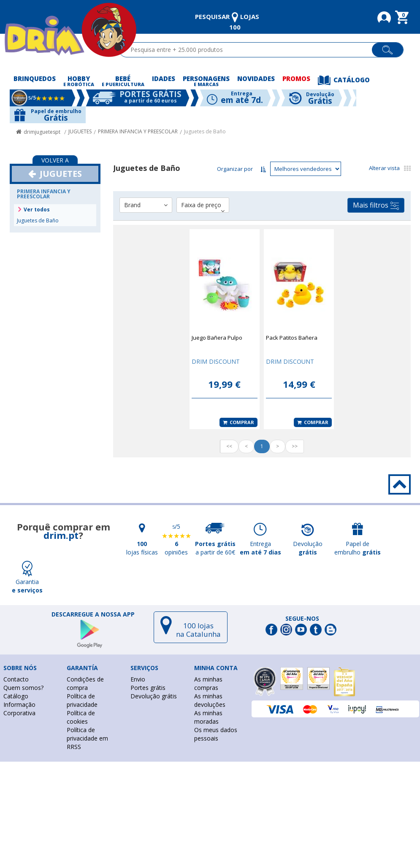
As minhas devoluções (210, 700)
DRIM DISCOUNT (216, 361)
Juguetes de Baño (205, 131)
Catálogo (16, 696)
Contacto (16, 679)
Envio (138, 679)
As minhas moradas (208, 717)
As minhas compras (208, 683)
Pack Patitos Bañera (292, 338)
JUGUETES (80, 131)
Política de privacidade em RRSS (87, 738)
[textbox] (249, 50)
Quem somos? (23, 688)
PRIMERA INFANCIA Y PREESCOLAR (138, 131)
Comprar (238, 422)
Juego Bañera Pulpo (217, 338)
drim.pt (61, 535)
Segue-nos (302, 619)
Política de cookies (81, 717)
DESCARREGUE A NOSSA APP (93, 614)
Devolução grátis (154, 696)
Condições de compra (85, 683)
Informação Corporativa (19, 709)
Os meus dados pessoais (216, 734)
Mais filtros (376, 205)
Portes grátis (148, 688)
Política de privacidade (82, 700)
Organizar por (235, 169)
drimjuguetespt (42, 132)
